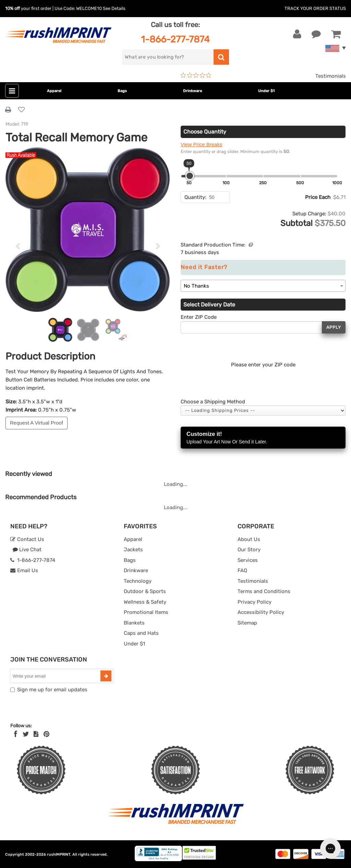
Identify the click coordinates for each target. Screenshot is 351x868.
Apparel (54, 91)
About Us (249, 539)
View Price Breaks (201, 144)
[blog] (36, 734)
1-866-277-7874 (175, 39)
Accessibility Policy (261, 612)
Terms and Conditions (264, 591)
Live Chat (27, 550)
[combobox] (263, 286)
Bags (122, 91)
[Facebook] (16, 734)
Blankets (134, 623)
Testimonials (331, 76)
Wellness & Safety (145, 602)
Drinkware (192, 91)
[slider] (190, 176)
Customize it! (263, 438)
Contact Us (27, 539)
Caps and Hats (141, 633)
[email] (56, 676)
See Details (114, 8)
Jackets (133, 550)
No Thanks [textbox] (196, 286)
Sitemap (247, 623)
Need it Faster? (204, 267)
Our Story (249, 550)
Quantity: (195, 197)
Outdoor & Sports (145, 591)
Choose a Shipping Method (213, 402)
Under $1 (266, 91)
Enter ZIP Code (199, 317)
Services (248, 560)
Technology (138, 581)
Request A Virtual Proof (37, 423)
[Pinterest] (46, 734)
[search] (168, 57)
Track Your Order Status (315, 8)
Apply (334, 327)
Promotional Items (146, 612)
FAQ (242, 570)
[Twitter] (26, 734)
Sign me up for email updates (52, 690)
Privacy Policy (255, 602)
